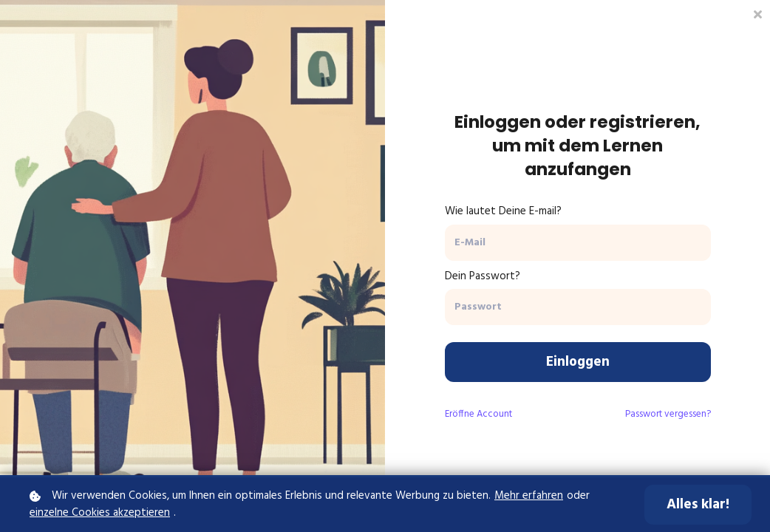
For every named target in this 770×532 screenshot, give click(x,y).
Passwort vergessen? (668, 414)
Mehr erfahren (529, 496)
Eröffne (478, 414)
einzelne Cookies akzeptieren (100, 513)
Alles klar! (698, 505)
